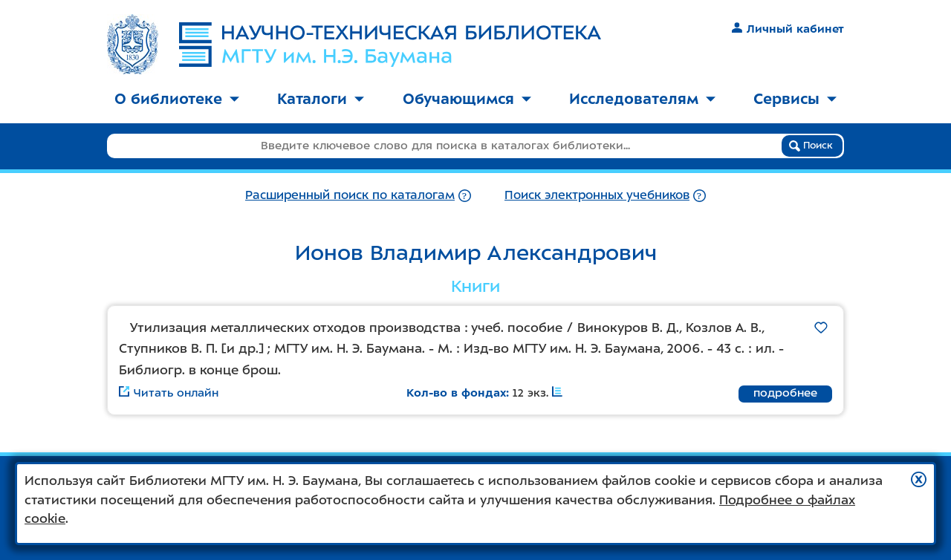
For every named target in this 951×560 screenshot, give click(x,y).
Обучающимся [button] (467, 99)
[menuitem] (177, 100)
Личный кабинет (788, 29)
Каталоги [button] (321, 99)
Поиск (811, 146)
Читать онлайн (169, 393)
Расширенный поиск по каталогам (350, 195)
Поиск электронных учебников (597, 195)
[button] (919, 479)
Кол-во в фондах (456, 393)
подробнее (785, 393)
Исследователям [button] (642, 99)
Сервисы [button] (795, 99)
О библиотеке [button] (177, 99)
